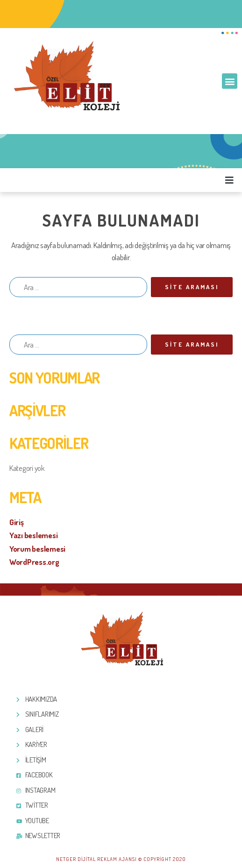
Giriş (17, 522)
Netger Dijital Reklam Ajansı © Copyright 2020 (121, 859)
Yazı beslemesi (33, 535)
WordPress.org (34, 562)
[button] (230, 81)
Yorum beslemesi (37, 549)
